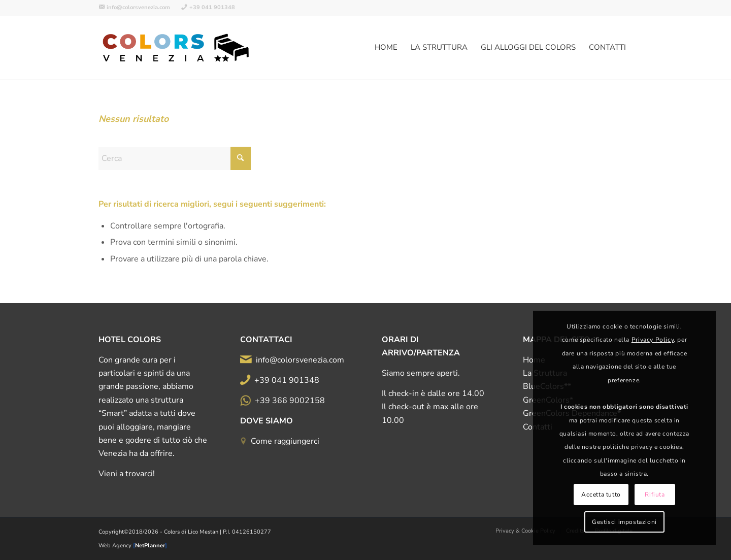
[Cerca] (175, 158)
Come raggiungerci (285, 441)
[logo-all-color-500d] (177, 47)
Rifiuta (655, 495)
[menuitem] (137, 8)
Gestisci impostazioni (624, 522)
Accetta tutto (601, 495)
